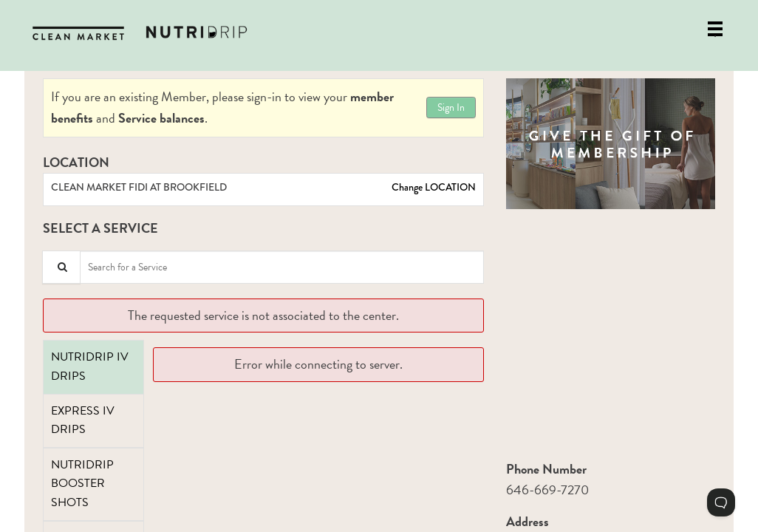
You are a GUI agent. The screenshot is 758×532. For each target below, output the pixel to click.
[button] (611, 144)
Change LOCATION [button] (433, 187)
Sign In (451, 108)
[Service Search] (61, 267)
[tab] (93, 366)
